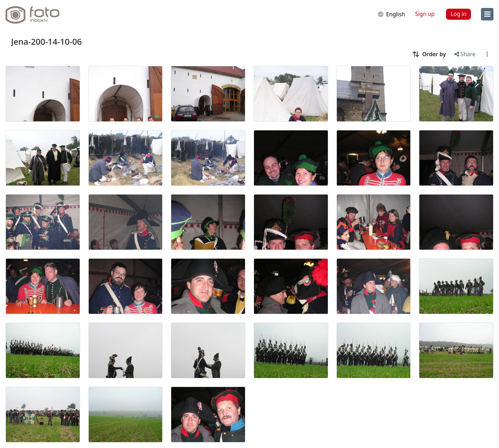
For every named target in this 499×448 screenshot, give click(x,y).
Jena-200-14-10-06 (46, 41)
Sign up (425, 14)
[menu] (487, 14)
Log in (458, 14)
